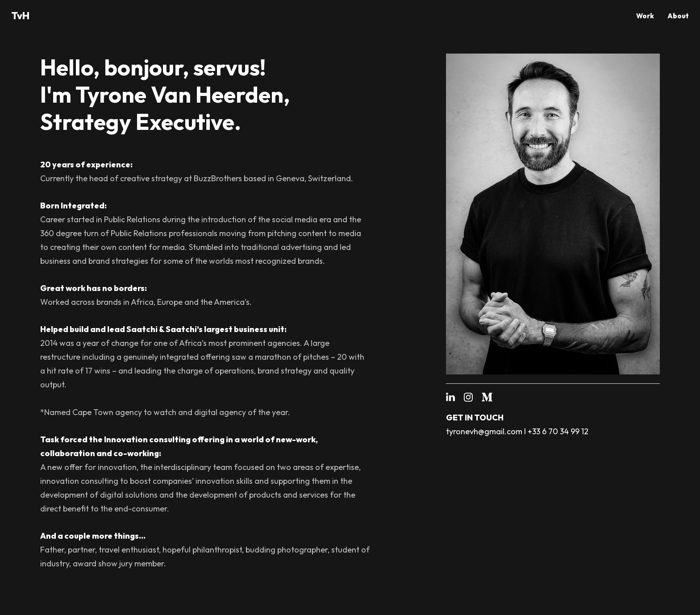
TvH (20, 16)
